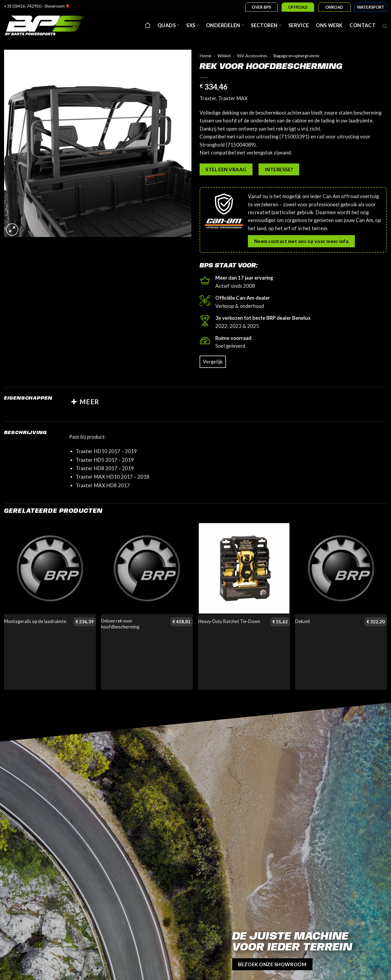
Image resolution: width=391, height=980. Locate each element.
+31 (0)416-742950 (23, 6)
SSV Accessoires (252, 56)
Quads (168, 25)
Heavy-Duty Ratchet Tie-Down (229, 621)
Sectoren (266, 25)
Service (299, 25)
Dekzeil (302, 621)
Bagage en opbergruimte (296, 56)
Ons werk (329, 25)
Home (205, 56)
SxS (193, 25)
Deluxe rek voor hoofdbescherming (120, 624)
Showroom (55, 6)
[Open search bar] (385, 25)
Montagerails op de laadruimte (35, 621)
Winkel (224, 56)
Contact (362, 25)
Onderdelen (225, 25)
